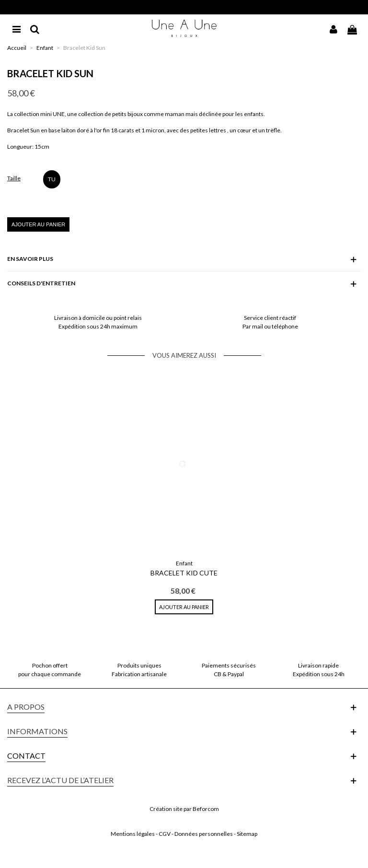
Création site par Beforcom (184, 809)
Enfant (184, 563)
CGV (165, 834)
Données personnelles (204, 834)
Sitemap (247, 834)
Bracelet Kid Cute (184, 573)
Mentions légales (133, 834)
